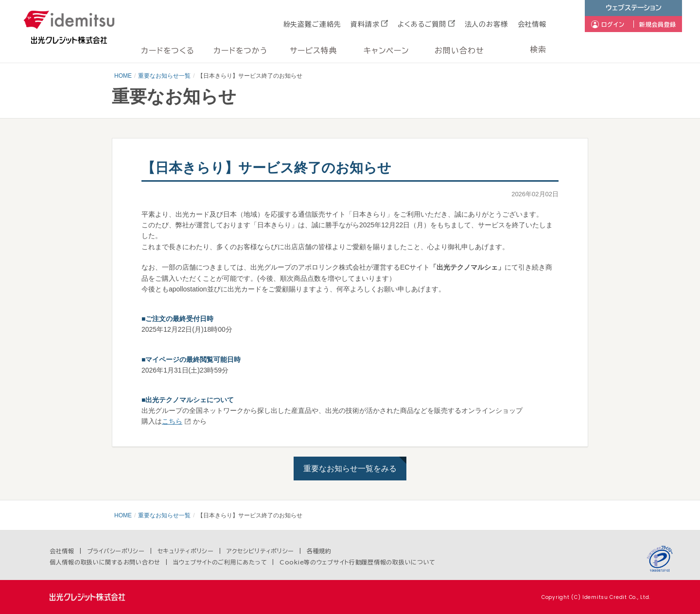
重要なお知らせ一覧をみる (350, 469)
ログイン (613, 24)
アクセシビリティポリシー (261, 551)
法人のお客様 (486, 24)
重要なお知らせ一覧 (164, 76)
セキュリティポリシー (186, 551)
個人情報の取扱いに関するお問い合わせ (105, 562)
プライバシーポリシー (116, 551)
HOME (123, 76)
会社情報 (532, 24)
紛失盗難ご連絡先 (312, 24)
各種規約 (319, 551)
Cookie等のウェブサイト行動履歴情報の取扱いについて (358, 562)
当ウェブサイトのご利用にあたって (220, 562)
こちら (172, 421)
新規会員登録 (658, 24)
